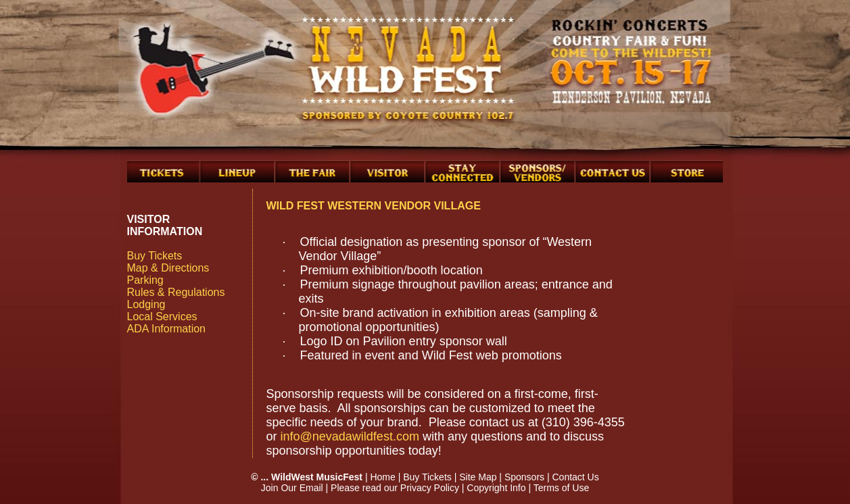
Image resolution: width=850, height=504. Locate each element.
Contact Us (575, 477)
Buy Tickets (155, 256)
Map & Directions (168, 268)
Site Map (478, 477)
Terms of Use (561, 488)
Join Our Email (292, 488)
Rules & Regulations (176, 292)
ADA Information (167, 329)
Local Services (162, 317)
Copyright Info (496, 488)
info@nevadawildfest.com (350, 436)
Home (382, 477)
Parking (145, 280)
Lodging (146, 304)
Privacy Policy (430, 488)
